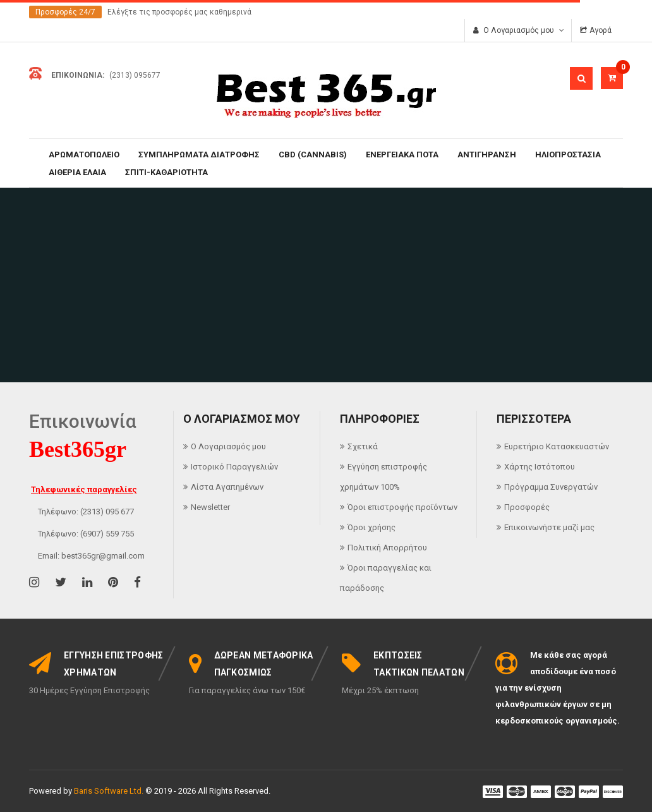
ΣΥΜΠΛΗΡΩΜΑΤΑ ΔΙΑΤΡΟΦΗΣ (199, 155)
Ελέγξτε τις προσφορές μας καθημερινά (179, 12)
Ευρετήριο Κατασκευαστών (557, 446)
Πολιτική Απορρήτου (387, 548)
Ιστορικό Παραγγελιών (234, 467)
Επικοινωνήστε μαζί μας (549, 527)
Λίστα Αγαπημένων (227, 487)
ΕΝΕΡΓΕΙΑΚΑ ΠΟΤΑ (402, 155)
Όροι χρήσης (371, 527)
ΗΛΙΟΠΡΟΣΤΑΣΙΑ (568, 155)
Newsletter (210, 507)
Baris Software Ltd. (109, 791)
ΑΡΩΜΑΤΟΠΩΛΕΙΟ (84, 155)
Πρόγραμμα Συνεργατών (551, 487)
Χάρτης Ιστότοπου (540, 467)
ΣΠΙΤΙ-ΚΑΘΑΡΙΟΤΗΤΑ (166, 172)
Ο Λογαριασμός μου (228, 446)
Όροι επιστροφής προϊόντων (402, 507)
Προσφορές (527, 507)
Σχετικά (363, 446)
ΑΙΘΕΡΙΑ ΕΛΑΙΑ (77, 172)
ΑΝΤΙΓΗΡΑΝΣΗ (487, 155)
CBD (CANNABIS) (313, 155)
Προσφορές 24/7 (65, 12)
